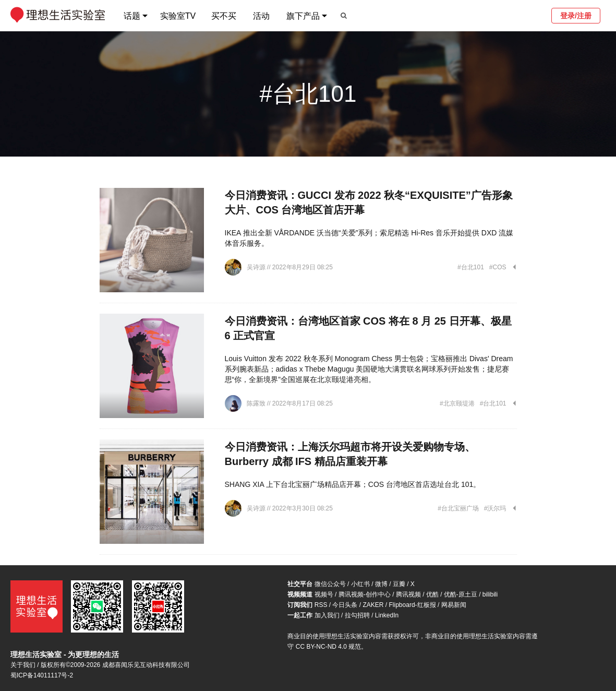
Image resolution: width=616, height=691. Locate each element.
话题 (132, 16)
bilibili (490, 594)
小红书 (360, 584)
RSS (321, 605)
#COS (498, 267)
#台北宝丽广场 (458, 508)
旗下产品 (303, 16)
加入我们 (327, 615)
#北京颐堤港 (457, 403)
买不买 (224, 16)
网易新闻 (454, 605)
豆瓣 (399, 584)
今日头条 (345, 605)
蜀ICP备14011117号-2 (42, 675)
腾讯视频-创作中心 (365, 594)
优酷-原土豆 (461, 594)
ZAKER (373, 605)
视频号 (324, 594)
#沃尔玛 (495, 508)
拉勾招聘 (357, 615)
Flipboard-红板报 (413, 605)
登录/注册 (576, 16)
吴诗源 (257, 267)
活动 (261, 16)
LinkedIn (387, 615)
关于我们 (23, 665)
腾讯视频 (408, 594)
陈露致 (257, 403)
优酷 (432, 594)
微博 (381, 584)
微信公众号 (330, 584)
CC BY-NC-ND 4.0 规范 (329, 647)
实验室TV (178, 16)
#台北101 (471, 267)
